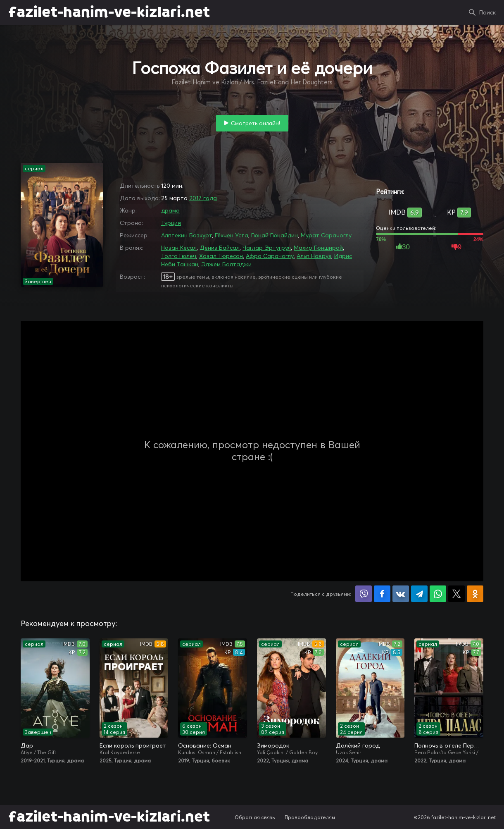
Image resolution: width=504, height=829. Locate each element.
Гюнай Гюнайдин (275, 235)
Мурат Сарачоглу (326, 235)
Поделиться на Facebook (382, 594)
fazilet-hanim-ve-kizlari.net (109, 12)
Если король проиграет (133, 745)
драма (170, 210)
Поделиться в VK (401, 594)
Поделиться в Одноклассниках (475, 594)
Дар (27, 745)
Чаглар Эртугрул (267, 248)
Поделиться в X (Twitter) (456, 594)
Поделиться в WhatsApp (438, 594)
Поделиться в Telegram (419, 594)
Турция (171, 223)
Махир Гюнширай (318, 248)
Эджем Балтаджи (226, 264)
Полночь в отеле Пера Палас (449, 745)
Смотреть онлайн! (256, 123)
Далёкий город (358, 745)
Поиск (487, 12)
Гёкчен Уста (232, 235)
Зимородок (273, 745)
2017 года (203, 198)
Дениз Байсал (220, 248)
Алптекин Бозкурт (187, 235)
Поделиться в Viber (364, 594)
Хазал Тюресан (221, 256)
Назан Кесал (179, 248)
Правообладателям (310, 817)
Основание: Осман (205, 745)
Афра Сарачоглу (270, 256)
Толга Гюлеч (179, 256)
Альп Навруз (314, 256)
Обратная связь (255, 817)
